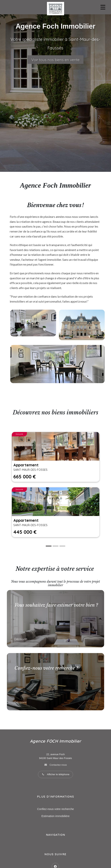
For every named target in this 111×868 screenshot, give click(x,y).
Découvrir (21, 639)
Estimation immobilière (55, 816)
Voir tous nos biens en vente (55, 60)
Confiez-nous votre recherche (55, 809)
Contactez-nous (58, 765)
